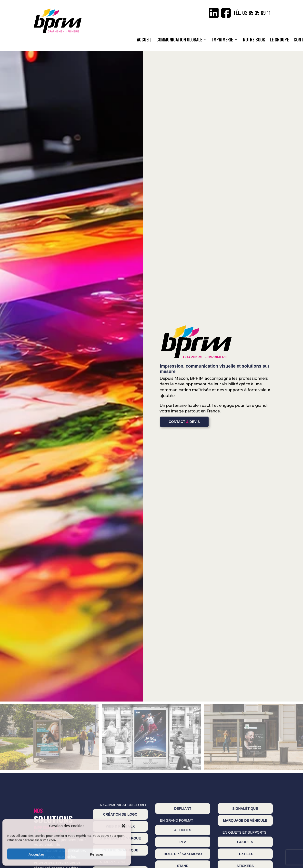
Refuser (97, 854)
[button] (123, 826)
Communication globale (182, 39)
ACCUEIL (144, 39)
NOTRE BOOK (254, 39)
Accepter (36, 854)
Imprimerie (225, 39)
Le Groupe (279, 39)
